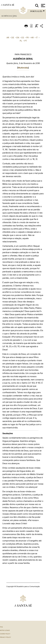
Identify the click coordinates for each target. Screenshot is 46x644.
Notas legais (5, 630)
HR (32, 38)
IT (37, 38)
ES (23, 38)
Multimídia (23, 68)
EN (18, 38)
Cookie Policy (5, 634)
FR (27, 38)
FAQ (1, 627)
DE (13, 38)
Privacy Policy (5, 637)
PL (21, 41)
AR (8, 38)
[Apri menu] (43, 6)
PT (26, 41)
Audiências (7, 16)
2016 (15, 16)
